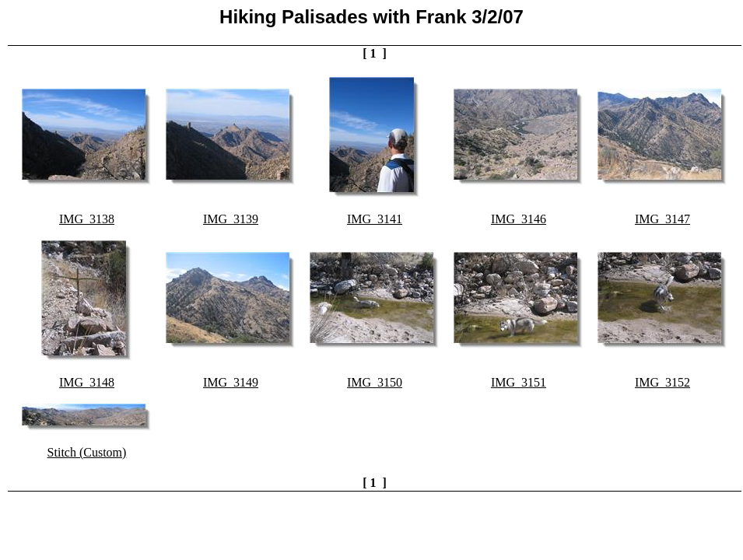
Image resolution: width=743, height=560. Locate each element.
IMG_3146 (519, 219)
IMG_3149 (231, 382)
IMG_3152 (662, 382)
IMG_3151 (519, 382)
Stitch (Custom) (87, 452)
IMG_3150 (375, 382)
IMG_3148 (87, 382)
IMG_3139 (231, 219)
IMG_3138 (87, 219)
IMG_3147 (662, 219)
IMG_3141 (375, 219)
